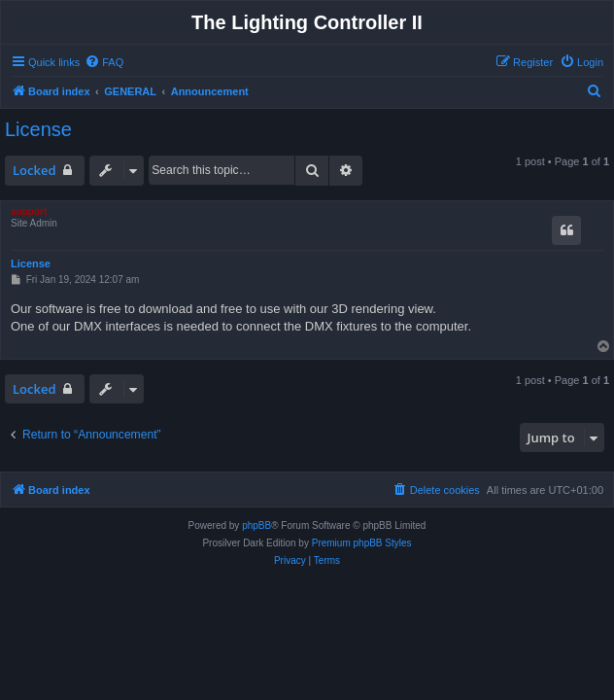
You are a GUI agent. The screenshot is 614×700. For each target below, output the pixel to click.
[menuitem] (104, 62)
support (29, 211)
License (38, 129)
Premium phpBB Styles (362, 543)
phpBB (256, 525)
